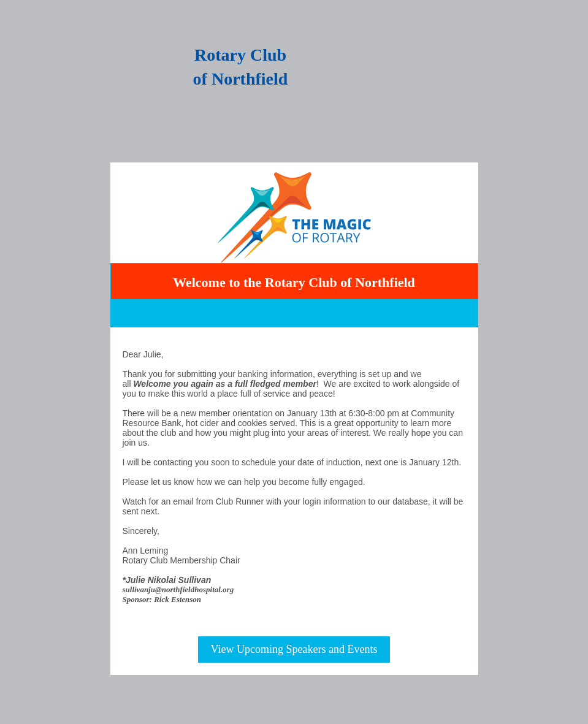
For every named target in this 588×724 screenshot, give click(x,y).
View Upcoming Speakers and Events (294, 649)
